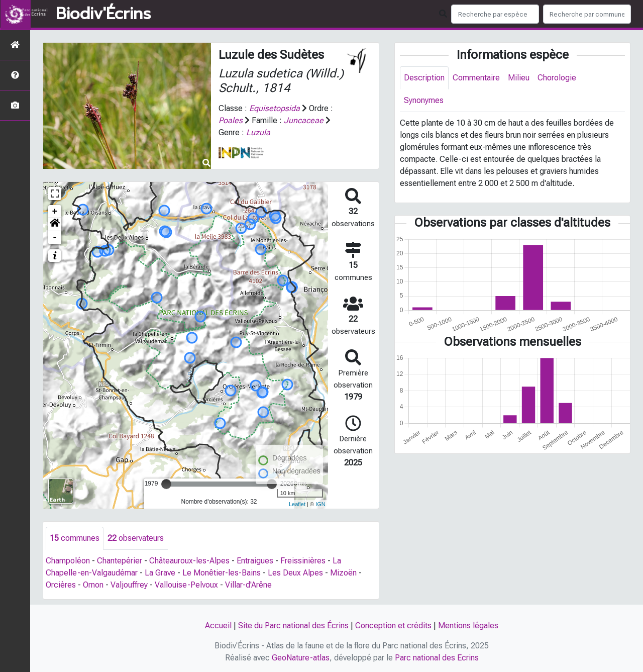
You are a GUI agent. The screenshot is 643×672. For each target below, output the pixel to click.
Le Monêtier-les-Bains (222, 573)
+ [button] (55, 212)
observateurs (136, 538)
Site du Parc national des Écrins (293, 626)
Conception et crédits (393, 626)
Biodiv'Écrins (103, 14)
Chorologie (557, 78)
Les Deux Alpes (295, 573)
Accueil (218, 626)
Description (424, 78)
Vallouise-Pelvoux (186, 585)
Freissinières (303, 561)
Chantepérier (120, 561)
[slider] (166, 484)
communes (75, 538)
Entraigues (255, 561)
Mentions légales (468, 626)
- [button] (55, 238)
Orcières (61, 585)
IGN (320, 504)
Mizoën (343, 573)
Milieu (519, 78)
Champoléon (68, 561)
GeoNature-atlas (301, 658)
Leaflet (297, 504)
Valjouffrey (129, 585)
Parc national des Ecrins (437, 658)
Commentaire (476, 78)
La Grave (160, 573)
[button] (55, 225)
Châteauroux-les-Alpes (189, 561)
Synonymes (424, 100)
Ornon (93, 585)
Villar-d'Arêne (248, 585)
